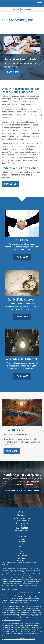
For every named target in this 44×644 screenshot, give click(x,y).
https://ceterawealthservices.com (11, 620)
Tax (22, 549)
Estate (22, 544)
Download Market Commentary (22, 491)
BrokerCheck (6, 564)
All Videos (22, 558)
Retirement (22, 539)
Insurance (22, 546)
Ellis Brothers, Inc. (18, 20)
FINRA (4, 599)
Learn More (12, 72)
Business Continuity (30, 639)
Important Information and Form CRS (12, 639)
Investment (22, 542)
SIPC (8, 599)
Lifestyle (22, 553)
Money (22, 551)
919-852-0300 (22, 30)
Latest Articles (22, 556)
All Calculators (22, 560)
